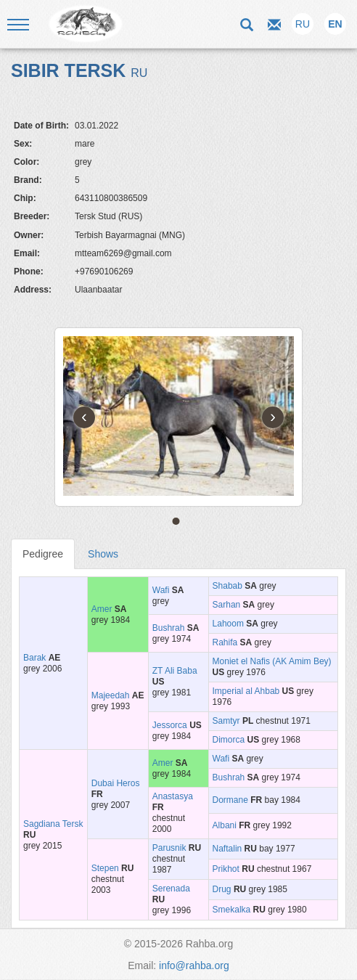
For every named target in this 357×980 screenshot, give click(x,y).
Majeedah (111, 695)
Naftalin (227, 849)
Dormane (230, 800)
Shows (103, 554)
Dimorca (229, 740)
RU (303, 24)
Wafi (161, 590)
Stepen (105, 868)
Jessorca (170, 725)
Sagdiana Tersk (53, 824)
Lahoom (228, 624)
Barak (34, 658)
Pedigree (43, 554)
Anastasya (173, 796)
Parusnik (169, 848)
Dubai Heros (116, 783)
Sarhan (227, 605)
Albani (225, 825)
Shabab (227, 586)
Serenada (171, 889)
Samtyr (226, 721)
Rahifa (225, 642)
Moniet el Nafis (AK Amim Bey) (272, 661)
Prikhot (226, 869)
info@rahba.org (194, 965)
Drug (222, 889)
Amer (102, 609)
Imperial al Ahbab (246, 691)
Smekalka (232, 910)
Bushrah (169, 628)
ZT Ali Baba (175, 671)
